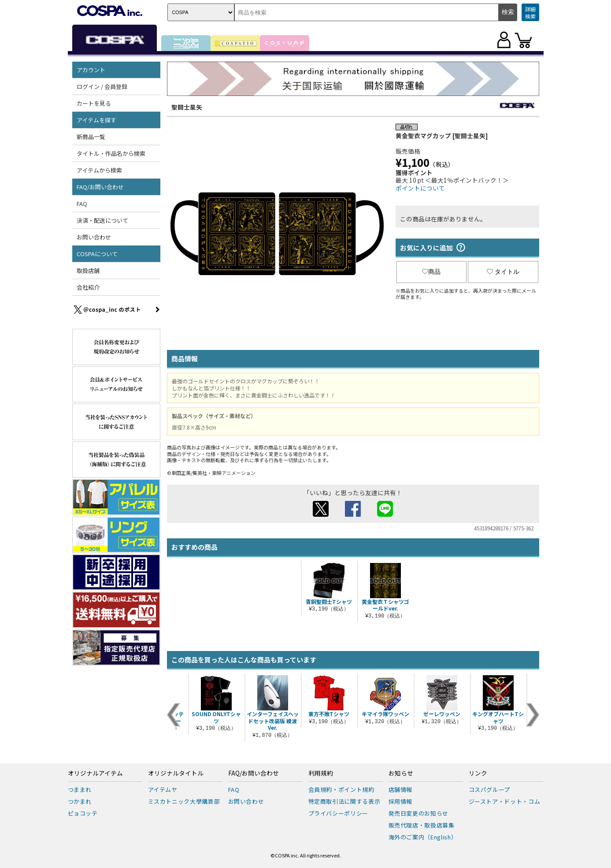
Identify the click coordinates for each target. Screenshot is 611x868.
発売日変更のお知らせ (419, 813)
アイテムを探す (96, 120)
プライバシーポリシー (339, 813)
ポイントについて (420, 188)
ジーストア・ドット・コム (505, 801)
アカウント (91, 70)
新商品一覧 (91, 137)
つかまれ (80, 801)
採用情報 (401, 801)
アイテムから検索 (99, 170)
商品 (431, 272)
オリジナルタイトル (176, 773)
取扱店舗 (88, 270)
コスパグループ (490, 789)
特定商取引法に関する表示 (344, 801)
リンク (478, 773)
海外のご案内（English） (423, 837)
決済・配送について (102, 220)
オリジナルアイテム (95, 773)
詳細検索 (530, 13)
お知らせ (401, 773)
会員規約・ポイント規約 (341, 789)
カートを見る (94, 103)
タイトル (503, 272)
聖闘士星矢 (187, 107)
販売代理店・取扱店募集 (422, 825)
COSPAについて (97, 254)
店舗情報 (401, 789)
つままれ (80, 789)
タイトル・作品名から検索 (111, 153)
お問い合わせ (94, 237)
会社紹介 (88, 287)
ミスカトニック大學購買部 (184, 801)
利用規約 (321, 773)
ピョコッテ (83, 813)
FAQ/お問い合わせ (100, 187)
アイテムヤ (163, 789)
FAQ (82, 204)
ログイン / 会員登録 (102, 86)
